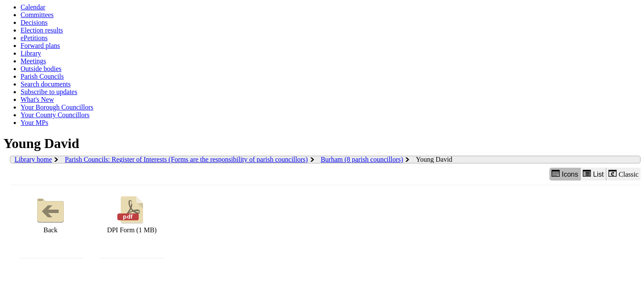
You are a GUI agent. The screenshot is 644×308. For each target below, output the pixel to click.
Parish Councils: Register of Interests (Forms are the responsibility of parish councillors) (186, 159)
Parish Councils (42, 76)
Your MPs (34, 123)
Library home (33, 159)
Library (31, 53)
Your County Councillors (55, 115)
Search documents (46, 84)
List (593, 174)
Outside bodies (41, 69)
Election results (42, 30)
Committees (37, 15)
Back (51, 214)
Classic (623, 174)
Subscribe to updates (49, 92)
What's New (37, 99)
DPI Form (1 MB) (132, 214)
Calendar (33, 7)
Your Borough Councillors (57, 107)
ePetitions (34, 38)
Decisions (34, 22)
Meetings (33, 61)
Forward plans (40, 46)
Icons (565, 174)
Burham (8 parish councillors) (362, 159)
